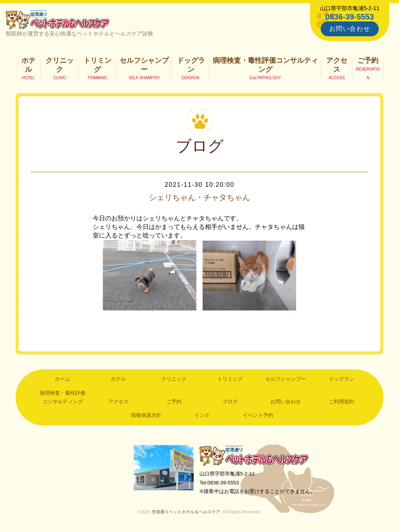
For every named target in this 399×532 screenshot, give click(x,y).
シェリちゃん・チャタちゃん (199, 197)
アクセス (337, 65)
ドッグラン (191, 65)
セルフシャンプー (144, 65)
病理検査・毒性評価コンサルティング (265, 65)
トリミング (97, 65)
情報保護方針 (146, 415)
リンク (202, 415)
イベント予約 (258, 415)
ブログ (230, 402)
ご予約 (368, 60)
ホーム (63, 379)
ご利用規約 (342, 402)
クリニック (60, 65)
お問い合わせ (350, 29)
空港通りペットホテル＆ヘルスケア (254, 455)
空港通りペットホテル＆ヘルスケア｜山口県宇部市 (58, 20)
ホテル (28, 65)
